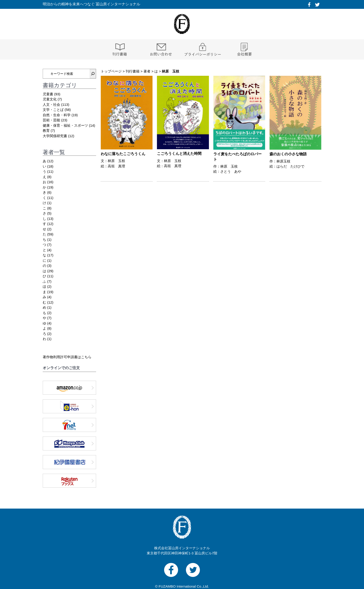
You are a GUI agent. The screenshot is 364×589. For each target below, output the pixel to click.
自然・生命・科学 (57, 115)
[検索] (93, 74)
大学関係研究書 (55, 136)
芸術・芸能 (51, 120)
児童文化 (50, 99)
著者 (147, 71)
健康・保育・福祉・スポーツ (65, 125)
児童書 (48, 94)
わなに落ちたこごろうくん (123, 154)
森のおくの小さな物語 (288, 154)
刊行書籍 (133, 71)
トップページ (111, 71)
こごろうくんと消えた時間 (179, 154)
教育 (46, 131)
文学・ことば (53, 110)
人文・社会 (51, 104)
